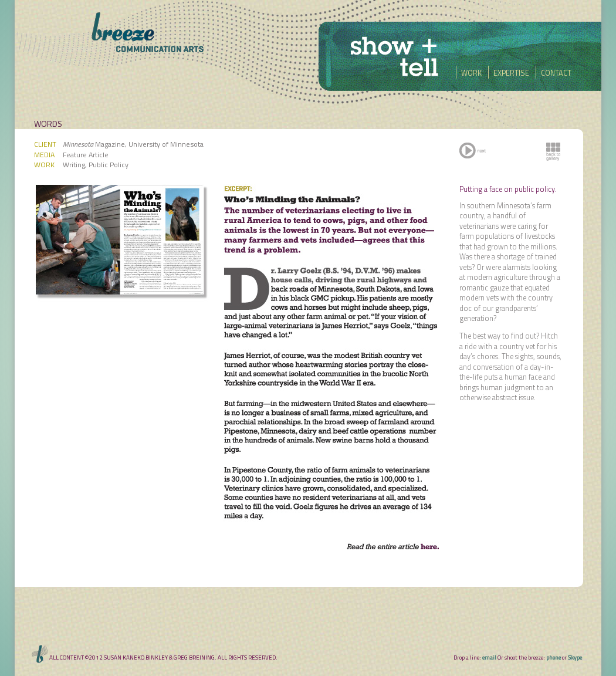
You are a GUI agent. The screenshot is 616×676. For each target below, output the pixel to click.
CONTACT (553, 73)
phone (554, 658)
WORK (470, 73)
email (489, 658)
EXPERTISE (510, 73)
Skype (575, 658)
